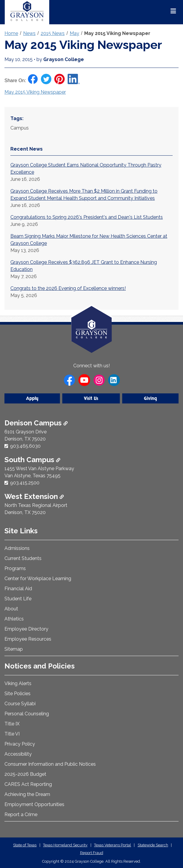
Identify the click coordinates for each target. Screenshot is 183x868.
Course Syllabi (20, 704)
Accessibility (18, 754)
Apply (32, 398)
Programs (15, 568)
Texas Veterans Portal (113, 845)
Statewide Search (153, 845)
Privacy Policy (20, 744)
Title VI (12, 734)
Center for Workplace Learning (38, 579)
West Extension (34, 496)
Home (11, 33)
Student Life (18, 599)
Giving (150, 398)
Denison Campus (36, 423)
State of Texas (25, 845)
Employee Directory (26, 629)
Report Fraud (92, 853)
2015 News (53, 33)
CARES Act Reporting (28, 784)
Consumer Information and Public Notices (50, 764)
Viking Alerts (18, 683)
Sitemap (14, 649)
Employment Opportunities (34, 804)
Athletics (14, 619)
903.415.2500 (25, 483)
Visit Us (91, 398)
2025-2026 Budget (25, 774)
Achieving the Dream (27, 794)
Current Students (23, 558)
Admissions (17, 548)
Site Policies (17, 694)
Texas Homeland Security (65, 845)
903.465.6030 (25, 446)
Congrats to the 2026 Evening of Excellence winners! (68, 288)
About (11, 609)
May (74, 33)
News (29, 33)
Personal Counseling (27, 714)
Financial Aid (18, 589)
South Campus (32, 460)
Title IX (12, 724)
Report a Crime (21, 814)
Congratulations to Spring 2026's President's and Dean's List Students (87, 217)
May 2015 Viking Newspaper (117, 33)
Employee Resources (28, 639)
